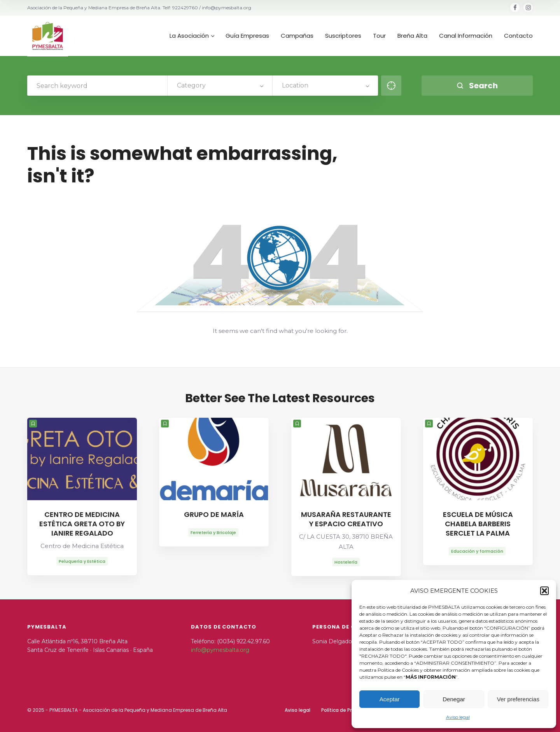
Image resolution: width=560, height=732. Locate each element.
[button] (544, 591)
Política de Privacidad (346, 710)
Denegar (454, 699)
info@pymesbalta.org (220, 650)
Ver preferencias (518, 699)
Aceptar (390, 699)
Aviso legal (458, 717)
